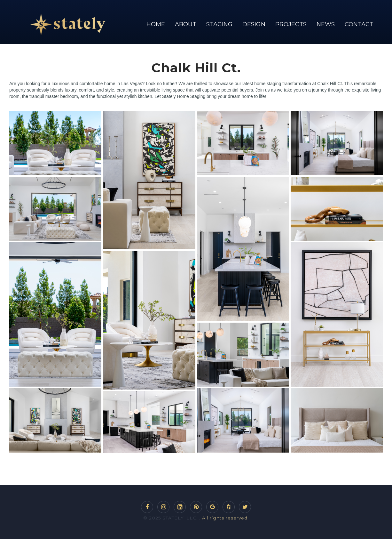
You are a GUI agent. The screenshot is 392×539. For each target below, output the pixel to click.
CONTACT (359, 24)
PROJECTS (291, 24)
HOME (156, 24)
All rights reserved (225, 518)
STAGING (219, 24)
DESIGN (254, 24)
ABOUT (186, 24)
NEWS (326, 24)
